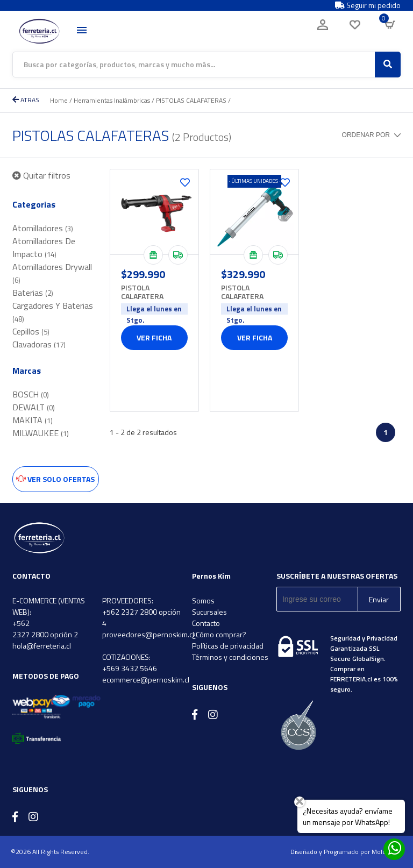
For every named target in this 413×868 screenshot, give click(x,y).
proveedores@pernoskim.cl (148, 634)
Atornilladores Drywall (52, 273)
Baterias (33, 293)
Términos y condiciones (230, 657)
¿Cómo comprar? (219, 634)
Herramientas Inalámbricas (112, 100)
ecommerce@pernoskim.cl (146, 680)
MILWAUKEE (41, 433)
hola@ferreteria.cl (42, 646)
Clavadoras (39, 344)
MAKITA (33, 420)
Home (59, 100)
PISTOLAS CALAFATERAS (191, 100)
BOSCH (31, 394)
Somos (203, 600)
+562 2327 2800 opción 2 (45, 629)
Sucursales (209, 612)
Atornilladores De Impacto (44, 247)
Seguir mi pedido (368, 5)
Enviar (379, 599)
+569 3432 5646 (130, 668)
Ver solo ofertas (55, 479)
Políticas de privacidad (228, 646)
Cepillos (31, 331)
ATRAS (26, 100)
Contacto (206, 623)
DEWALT (34, 407)
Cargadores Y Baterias (53, 312)
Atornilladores (43, 228)
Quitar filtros (41, 175)
